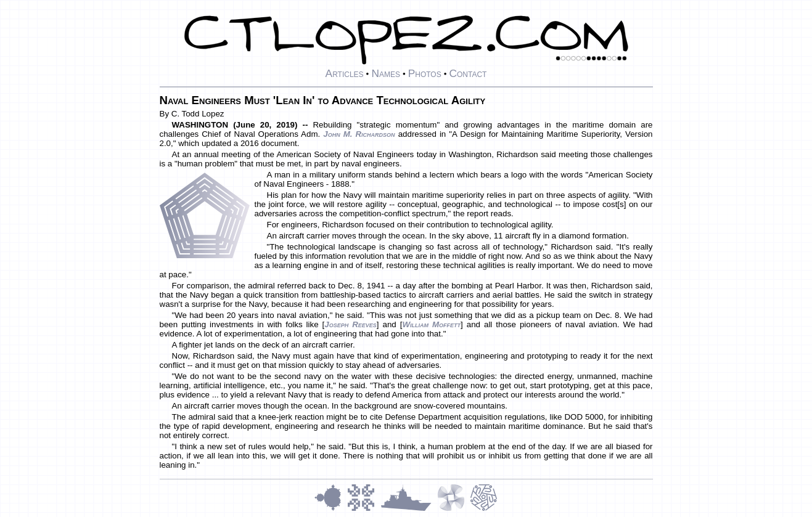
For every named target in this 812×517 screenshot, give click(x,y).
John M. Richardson (359, 134)
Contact (468, 73)
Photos (425, 73)
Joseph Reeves (351, 324)
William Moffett (431, 324)
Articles (345, 73)
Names (386, 73)
